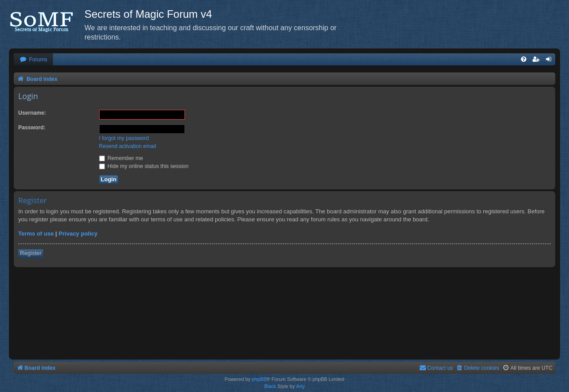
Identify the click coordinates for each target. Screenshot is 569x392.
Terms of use (36, 234)
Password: (32, 128)
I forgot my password (124, 138)
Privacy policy (78, 234)
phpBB (259, 379)
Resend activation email (128, 146)
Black (270, 386)
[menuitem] (33, 60)
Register (31, 253)
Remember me (121, 158)
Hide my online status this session (144, 166)
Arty (301, 386)
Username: (32, 113)
